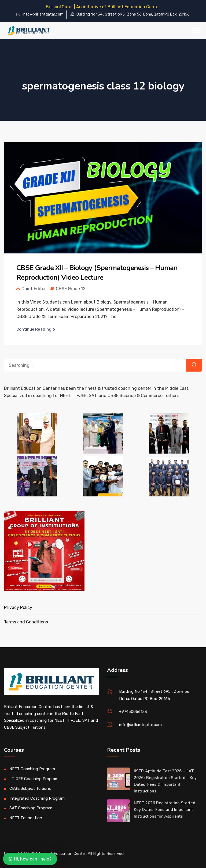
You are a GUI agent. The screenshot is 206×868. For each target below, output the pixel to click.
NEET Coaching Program (32, 769)
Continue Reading (34, 329)
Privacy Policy (18, 607)
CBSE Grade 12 (71, 289)
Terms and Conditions (26, 622)
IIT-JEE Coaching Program (34, 779)
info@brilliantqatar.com (43, 14)
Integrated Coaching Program (37, 798)
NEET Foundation (26, 818)
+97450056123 (133, 712)
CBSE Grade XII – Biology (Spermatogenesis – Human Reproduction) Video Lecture (97, 273)
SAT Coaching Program (31, 808)
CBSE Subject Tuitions (30, 788)
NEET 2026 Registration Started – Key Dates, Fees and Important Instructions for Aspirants (166, 810)
